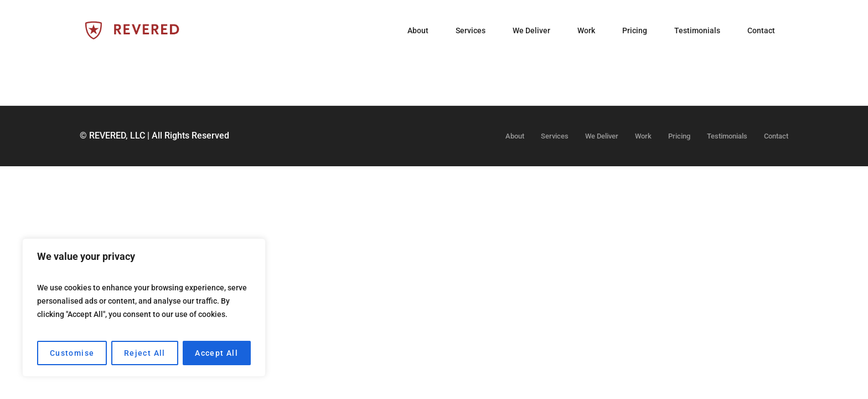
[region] (144, 308)
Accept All (216, 353)
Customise (72, 353)
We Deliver (602, 136)
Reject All (145, 353)
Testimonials (727, 136)
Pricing (679, 136)
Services (555, 136)
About (515, 136)
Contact (776, 136)
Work (643, 136)
